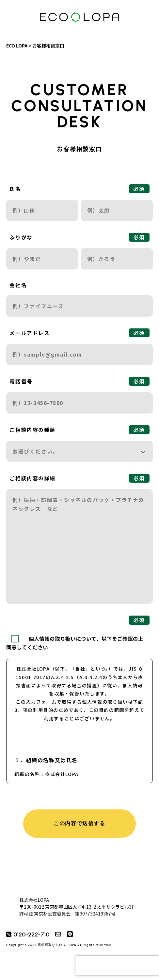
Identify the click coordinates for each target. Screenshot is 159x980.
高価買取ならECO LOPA (57, 945)
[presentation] (117, 966)
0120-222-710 (31, 934)
